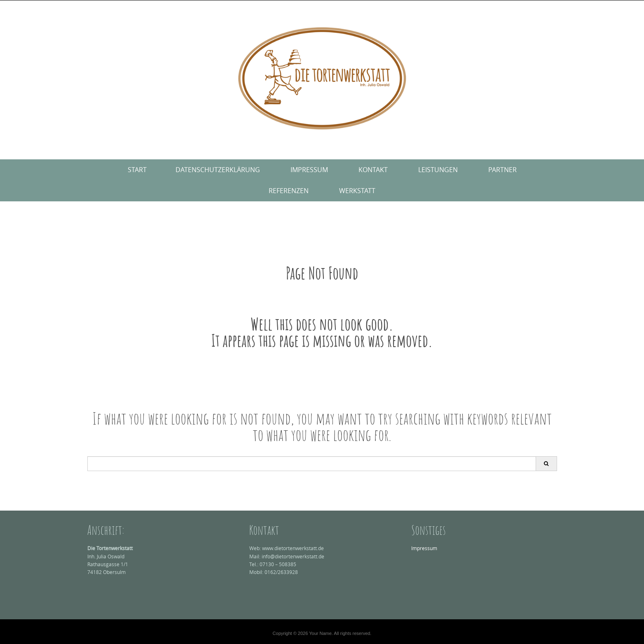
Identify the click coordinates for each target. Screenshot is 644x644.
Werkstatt (357, 191)
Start (137, 170)
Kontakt (373, 170)
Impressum (309, 170)
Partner (502, 170)
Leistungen (438, 170)
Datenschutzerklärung (218, 170)
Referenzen (289, 191)
